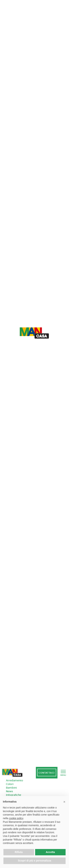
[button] (64, 802)
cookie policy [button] (16, 818)
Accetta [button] (50, 852)
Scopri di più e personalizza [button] (34, 861)
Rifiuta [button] (19, 852)
